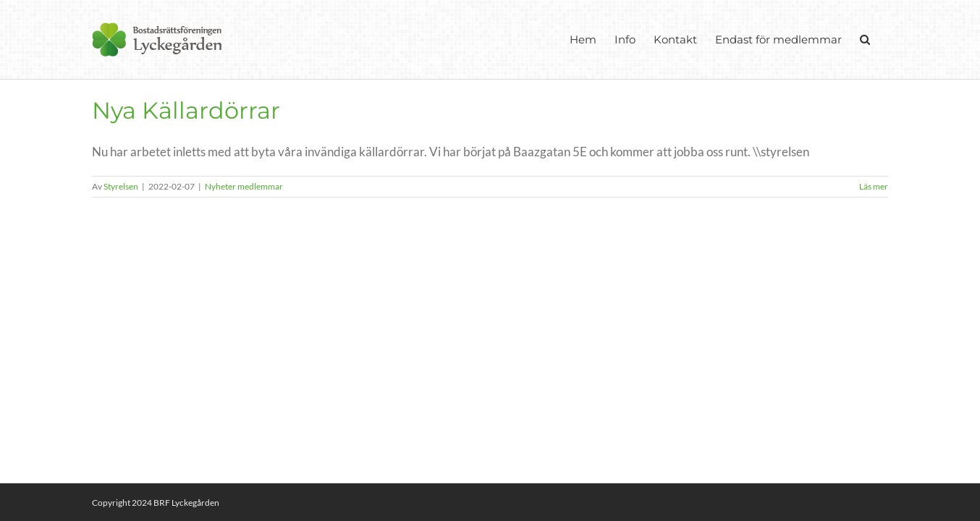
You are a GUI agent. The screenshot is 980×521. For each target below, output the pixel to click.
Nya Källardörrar (186, 110)
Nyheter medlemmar (244, 186)
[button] (883, 39)
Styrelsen (121, 186)
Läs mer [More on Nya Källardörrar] (874, 186)
